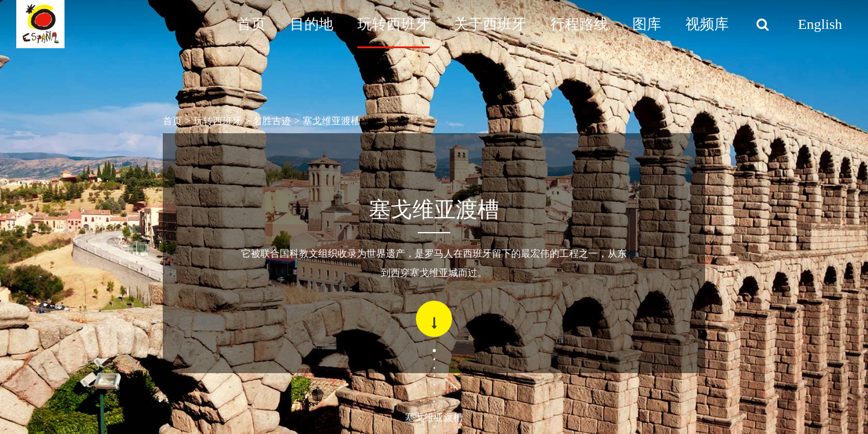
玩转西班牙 (394, 24)
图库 (647, 24)
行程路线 (579, 24)
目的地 (312, 24)
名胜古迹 (272, 121)
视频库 (707, 24)
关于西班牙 (490, 24)
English (820, 24)
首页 (251, 24)
